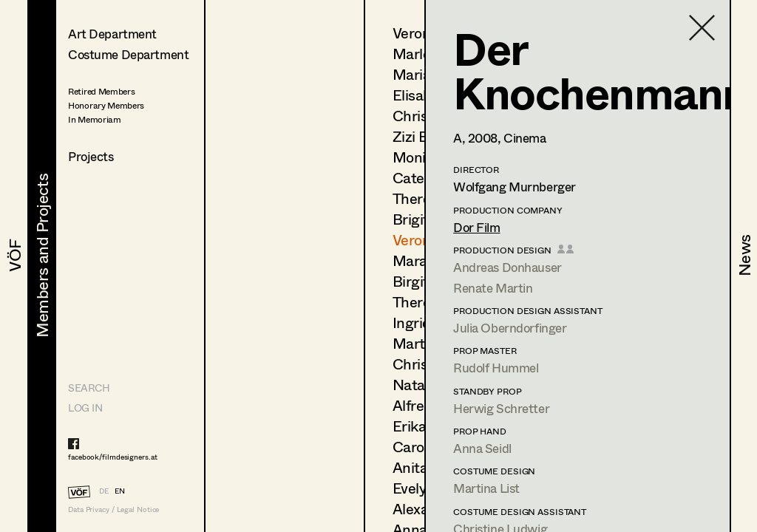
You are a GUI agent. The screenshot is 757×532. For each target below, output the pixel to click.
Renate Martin (493, 288)
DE (104, 491)
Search (89, 388)
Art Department (112, 34)
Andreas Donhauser (508, 267)
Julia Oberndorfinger (510, 328)
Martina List (486, 488)
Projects (91, 156)
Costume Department (128, 54)
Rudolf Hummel (496, 368)
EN (120, 491)
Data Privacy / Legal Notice (113, 509)
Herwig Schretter (501, 408)
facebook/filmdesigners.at (113, 457)
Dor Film (477, 227)
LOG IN (85, 407)
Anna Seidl (482, 448)
